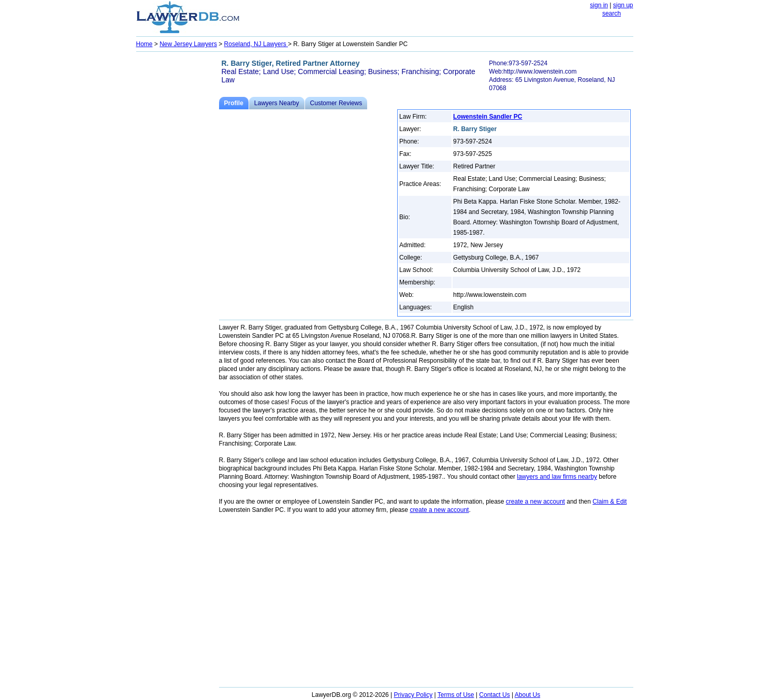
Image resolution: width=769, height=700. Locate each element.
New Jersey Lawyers (188, 44)
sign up (623, 5)
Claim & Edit (610, 502)
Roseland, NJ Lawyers (256, 44)
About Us (527, 695)
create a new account (535, 502)
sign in (599, 5)
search (612, 13)
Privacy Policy (413, 695)
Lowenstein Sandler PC (488, 117)
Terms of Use (456, 695)
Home (144, 44)
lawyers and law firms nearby (557, 477)
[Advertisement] (178, 210)
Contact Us (494, 695)
